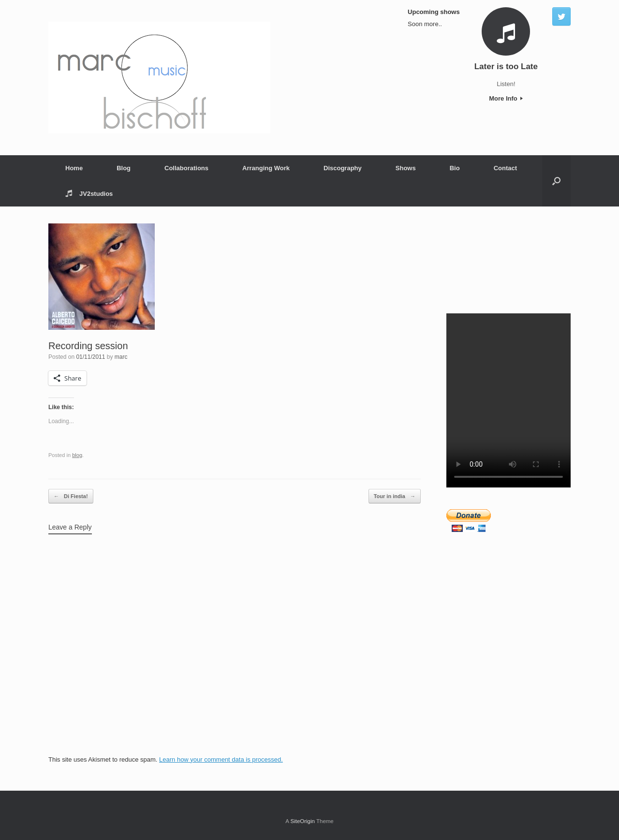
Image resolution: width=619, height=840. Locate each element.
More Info (506, 98)
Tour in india (395, 496)
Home (74, 168)
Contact (505, 168)
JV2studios (89, 194)
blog (77, 455)
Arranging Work (266, 168)
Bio (455, 168)
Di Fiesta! (71, 496)
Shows (406, 168)
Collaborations (186, 168)
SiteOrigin (302, 821)
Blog (124, 168)
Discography (343, 168)
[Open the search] (556, 181)
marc (121, 357)
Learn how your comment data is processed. (221, 759)
